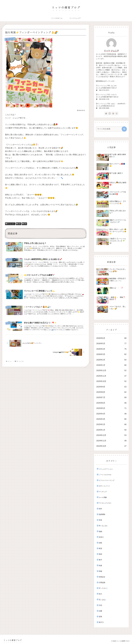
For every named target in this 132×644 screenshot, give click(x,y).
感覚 (19, 224)
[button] (124, 129)
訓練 (24, 224)
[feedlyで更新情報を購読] (113, 113)
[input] (110, 129)
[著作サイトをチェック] (106, 113)
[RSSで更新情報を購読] (117, 113)
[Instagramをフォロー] (110, 113)
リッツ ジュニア (111, 51)
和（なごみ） (10, 224)
